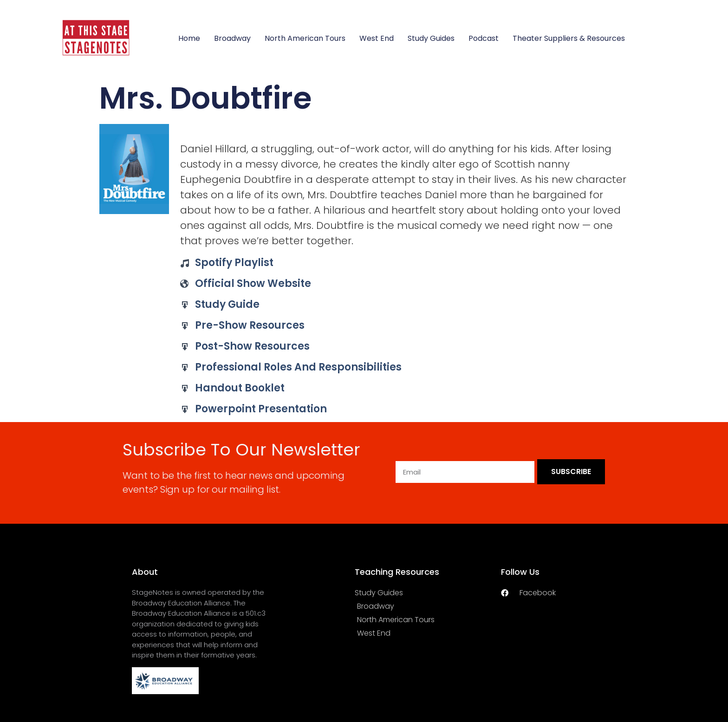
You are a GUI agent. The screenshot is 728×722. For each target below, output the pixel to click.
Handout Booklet (240, 388)
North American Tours (305, 38)
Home (189, 38)
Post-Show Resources (252, 346)
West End (377, 38)
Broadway (232, 38)
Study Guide (227, 304)
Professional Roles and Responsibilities (298, 367)
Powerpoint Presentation (261, 409)
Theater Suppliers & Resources (569, 38)
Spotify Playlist (234, 263)
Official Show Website (253, 283)
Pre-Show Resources (250, 325)
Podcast (484, 38)
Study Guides (431, 38)
